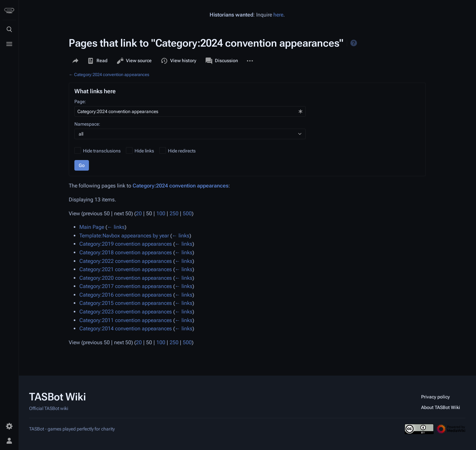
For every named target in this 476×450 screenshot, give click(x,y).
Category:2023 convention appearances (126, 312)
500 (187, 213)
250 (174, 213)
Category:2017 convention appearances (126, 286)
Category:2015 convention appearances (126, 303)
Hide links (144, 151)
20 (139, 213)
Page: (80, 102)
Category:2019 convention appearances (126, 244)
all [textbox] (81, 134)
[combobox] (190, 111)
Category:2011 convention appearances (126, 320)
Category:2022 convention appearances (126, 261)
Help (354, 43)
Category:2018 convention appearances (126, 252)
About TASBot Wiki (441, 407)
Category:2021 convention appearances (126, 269)
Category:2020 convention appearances (126, 278)
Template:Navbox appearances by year (124, 236)
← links (116, 227)
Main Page (92, 227)
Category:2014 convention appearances (126, 328)
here (278, 15)
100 (161, 213)
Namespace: (87, 124)
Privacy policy (436, 397)
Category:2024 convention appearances (112, 75)
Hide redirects (182, 151)
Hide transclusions (102, 151)
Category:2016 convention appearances (126, 295)
